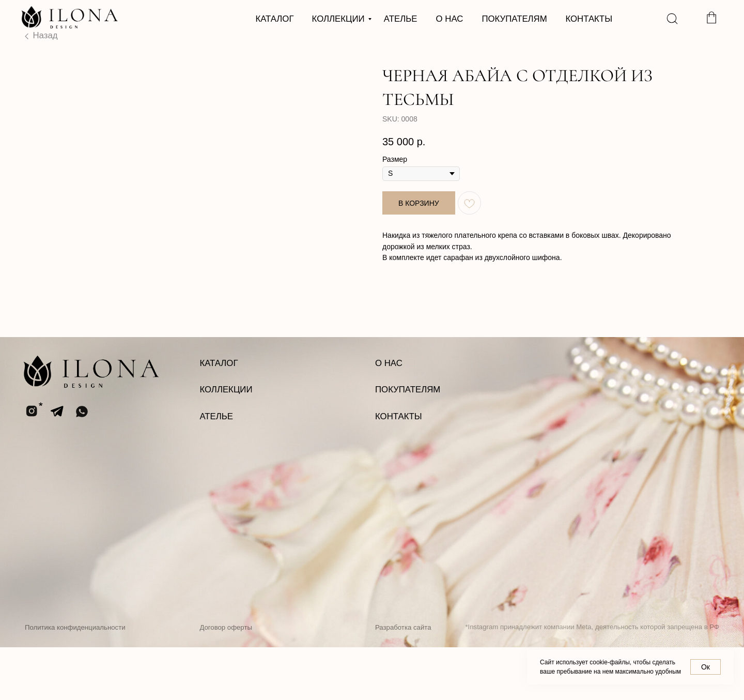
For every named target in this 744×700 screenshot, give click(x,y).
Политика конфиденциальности (75, 680)
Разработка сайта (403, 680)
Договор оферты (226, 680)
